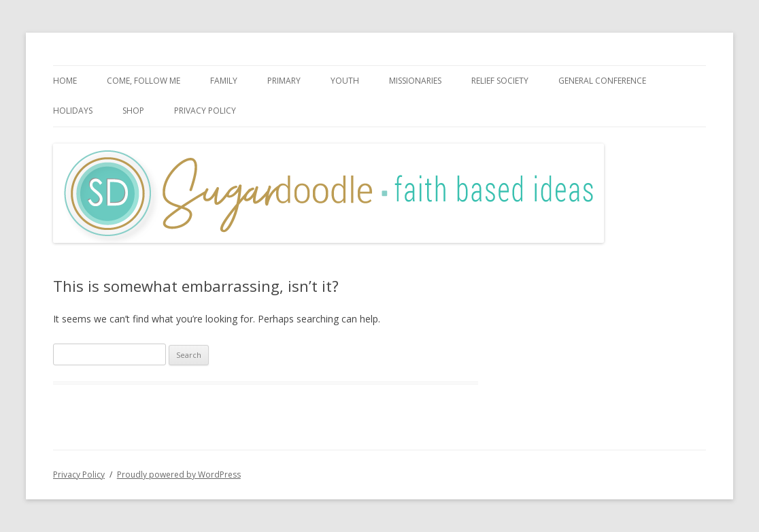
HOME (65, 81)
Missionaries (415, 81)
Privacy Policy (205, 111)
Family (224, 81)
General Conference (602, 81)
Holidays (73, 111)
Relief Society (500, 81)
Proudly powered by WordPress (179, 475)
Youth (345, 81)
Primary (284, 81)
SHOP (133, 111)
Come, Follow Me (144, 81)
